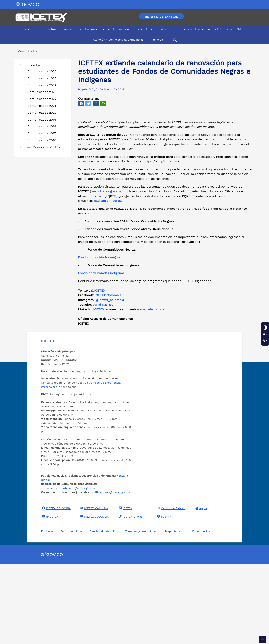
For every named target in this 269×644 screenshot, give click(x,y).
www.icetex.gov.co (151, 389)
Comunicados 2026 (42, 71)
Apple (201, 588)
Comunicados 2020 (42, 113)
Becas (68, 29)
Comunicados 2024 (42, 85)
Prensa (166, 29)
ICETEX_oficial (130, 596)
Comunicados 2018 (42, 126)
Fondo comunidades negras (99, 337)
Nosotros (31, 29)
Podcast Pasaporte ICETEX (40, 147)
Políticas (47, 611)
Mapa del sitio (175, 611)
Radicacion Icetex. (108, 281)
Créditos (51, 29)
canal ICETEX (103, 384)
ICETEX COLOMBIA (56, 588)
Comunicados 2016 (42, 140)
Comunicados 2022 (42, 99)
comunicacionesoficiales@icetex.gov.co (68, 568)
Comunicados (30, 65)
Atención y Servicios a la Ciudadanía (118, 40)
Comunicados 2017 (42, 133)
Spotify (163, 596)
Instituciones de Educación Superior (105, 29)
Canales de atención (103, 611)
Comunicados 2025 (42, 78)
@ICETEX (98, 370)
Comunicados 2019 (42, 119)
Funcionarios (201, 611)
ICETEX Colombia (108, 375)
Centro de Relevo (170, 588)
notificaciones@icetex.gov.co (110, 572)
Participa (157, 40)
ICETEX (99, 389)
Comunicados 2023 (42, 92)
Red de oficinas (71, 611)
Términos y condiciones (141, 611)
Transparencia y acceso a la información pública (211, 29)
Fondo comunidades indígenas (101, 353)
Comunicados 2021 (42, 106)
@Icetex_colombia (110, 380)
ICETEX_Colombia (94, 588)
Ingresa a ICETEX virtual (161, 17)
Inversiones (146, 29)
